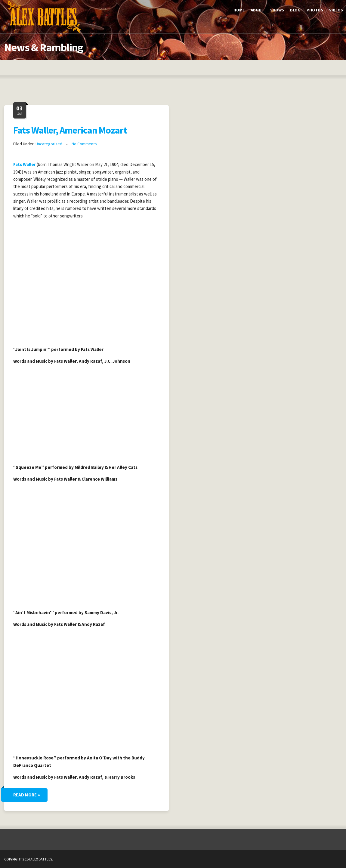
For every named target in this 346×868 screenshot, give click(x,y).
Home (239, 10)
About (257, 10)
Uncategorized (49, 144)
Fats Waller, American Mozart (70, 130)
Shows (277, 10)
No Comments (84, 144)
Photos (315, 10)
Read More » (27, 795)
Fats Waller (25, 164)
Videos (336, 10)
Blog (295, 10)
